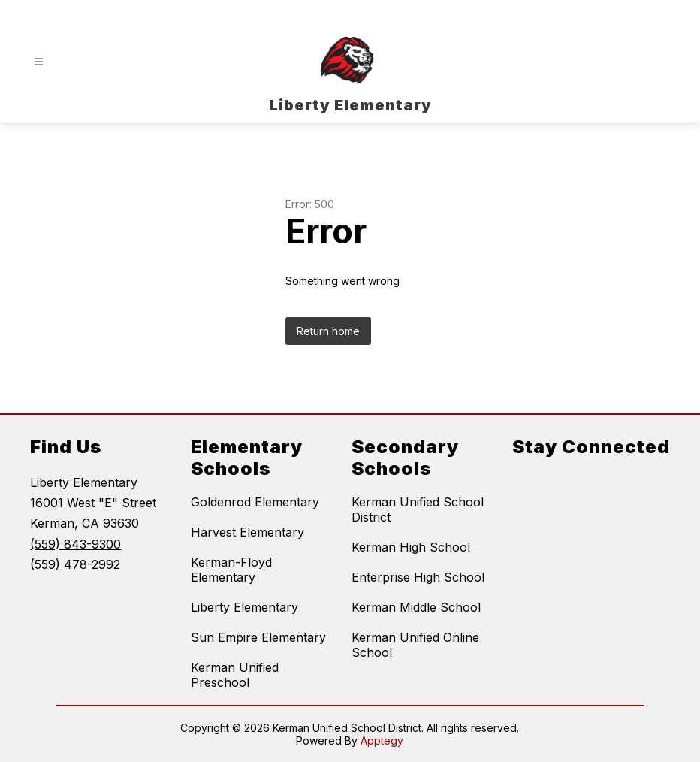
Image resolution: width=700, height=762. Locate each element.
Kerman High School (411, 547)
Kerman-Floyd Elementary (231, 570)
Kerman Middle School (416, 607)
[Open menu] (39, 62)
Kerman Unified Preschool (235, 675)
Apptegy (382, 741)
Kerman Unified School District (418, 510)
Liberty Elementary (244, 607)
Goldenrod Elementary (255, 502)
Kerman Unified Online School (415, 645)
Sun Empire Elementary (258, 637)
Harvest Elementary (247, 532)
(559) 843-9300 (75, 544)
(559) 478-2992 (75, 564)
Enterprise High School (418, 577)
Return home (328, 331)
